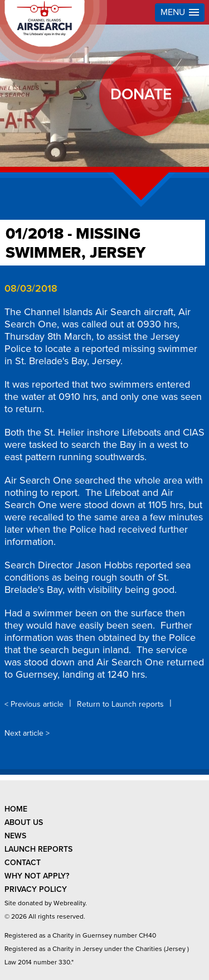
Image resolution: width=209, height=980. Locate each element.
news (15, 836)
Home (16, 809)
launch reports (38, 849)
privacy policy (36, 889)
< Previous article (34, 704)
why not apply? (37, 876)
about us (24, 822)
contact (23, 863)
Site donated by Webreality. (46, 903)
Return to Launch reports (120, 704)
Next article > (27, 733)
